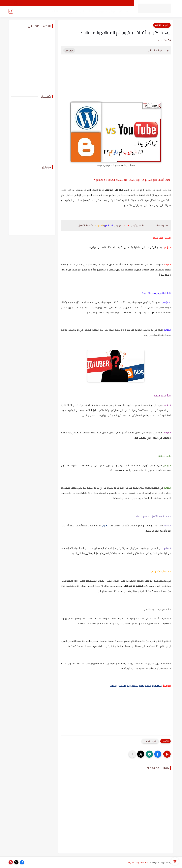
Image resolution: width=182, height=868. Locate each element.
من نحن (110, 3)
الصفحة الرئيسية (124, 3)
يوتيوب (105, 526)
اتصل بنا (48, 3)
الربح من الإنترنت (69, 12)
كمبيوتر (103, 12)
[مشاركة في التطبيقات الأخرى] (132, 754)
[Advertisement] (116, 81)
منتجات (56, 12)
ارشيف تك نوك (61, 3)
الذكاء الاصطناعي (88, 12)
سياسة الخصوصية (78, 3)
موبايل (112, 12)
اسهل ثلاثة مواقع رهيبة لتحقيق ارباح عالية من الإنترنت (136, 686)
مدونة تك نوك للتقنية (139, 862)
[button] (158, 754)
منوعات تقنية (124, 12)
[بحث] (11, 12)
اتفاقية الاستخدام (96, 3)
